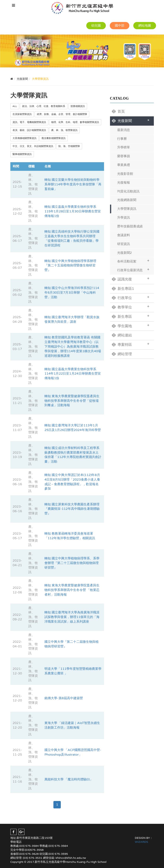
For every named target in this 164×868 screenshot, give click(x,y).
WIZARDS (142, 842)
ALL (15, 106)
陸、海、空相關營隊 (69, 146)
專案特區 (131, 344)
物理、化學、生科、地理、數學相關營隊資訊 (75, 122)
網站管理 (122, 354)
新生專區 (131, 316)
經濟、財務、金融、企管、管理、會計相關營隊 (62, 114)
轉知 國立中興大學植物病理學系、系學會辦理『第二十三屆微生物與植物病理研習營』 (72, 563)
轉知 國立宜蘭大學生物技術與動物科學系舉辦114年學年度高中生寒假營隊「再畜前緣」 (73, 184)
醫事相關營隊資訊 (22, 154)
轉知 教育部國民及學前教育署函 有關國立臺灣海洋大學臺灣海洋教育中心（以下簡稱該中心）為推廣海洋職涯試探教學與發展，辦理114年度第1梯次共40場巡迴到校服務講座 (73, 346)
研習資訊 (124, 244)
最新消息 (124, 130)
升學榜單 (124, 147)
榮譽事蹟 (124, 156)
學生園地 (131, 326)
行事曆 (122, 139)
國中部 (120, 26)
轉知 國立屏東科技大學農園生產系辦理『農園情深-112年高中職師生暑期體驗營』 (72, 509)
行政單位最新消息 (133, 270)
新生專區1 (123, 289)
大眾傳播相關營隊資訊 (25, 138)
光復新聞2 (125, 253)
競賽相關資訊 (78, 106)
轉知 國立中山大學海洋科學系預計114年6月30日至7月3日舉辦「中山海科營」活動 (72, 293)
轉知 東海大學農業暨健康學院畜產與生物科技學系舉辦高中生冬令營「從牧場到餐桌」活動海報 (72, 401)
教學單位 (131, 307)
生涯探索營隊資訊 (22, 114)
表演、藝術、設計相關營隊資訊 (29, 130)
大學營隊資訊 (127, 209)
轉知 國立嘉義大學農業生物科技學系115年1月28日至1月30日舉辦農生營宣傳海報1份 (73, 211)
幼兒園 (96, 26)
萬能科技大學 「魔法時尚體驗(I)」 (69, 779)
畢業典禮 (124, 165)
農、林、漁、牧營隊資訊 (64, 130)
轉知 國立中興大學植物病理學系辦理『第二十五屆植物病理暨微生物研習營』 (70, 266)
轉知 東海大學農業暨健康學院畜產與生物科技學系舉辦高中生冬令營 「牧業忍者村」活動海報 (72, 590)
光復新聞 (131, 120)
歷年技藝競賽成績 (130, 226)
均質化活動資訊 (128, 191)
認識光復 (131, 279)
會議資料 (124, 235)
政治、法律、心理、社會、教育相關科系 (44, 106)
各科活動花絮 (133, 261)
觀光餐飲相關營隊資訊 (54, 138)
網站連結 (122, 335)
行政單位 (131, 297)
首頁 (118, 111)
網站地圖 (145, 26)
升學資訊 (124, 218)
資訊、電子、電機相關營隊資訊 (29, 122)
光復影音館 (125, 174)
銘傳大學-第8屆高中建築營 (64, 698)
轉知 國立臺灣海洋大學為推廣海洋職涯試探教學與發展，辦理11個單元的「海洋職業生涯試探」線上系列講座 (72, 617)
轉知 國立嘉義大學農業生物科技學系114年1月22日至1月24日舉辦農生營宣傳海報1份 (73, 374)
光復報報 (124, 183)
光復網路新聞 (127, 200)
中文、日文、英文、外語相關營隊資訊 (33, 146)
